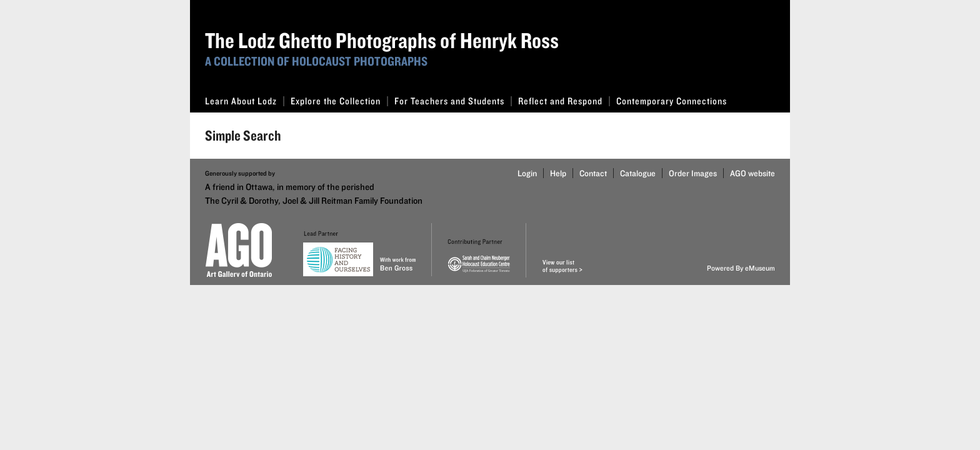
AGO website (752, 173)
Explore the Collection (339, 101)
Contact (593, 173)
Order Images (693, 173)
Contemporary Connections (672, 101)
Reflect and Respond (564, 101)
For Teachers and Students (453, 101)
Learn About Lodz (245, 101)
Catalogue (638, 173)
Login (527, 173)
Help (558, 173)
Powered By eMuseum (741, 268)
